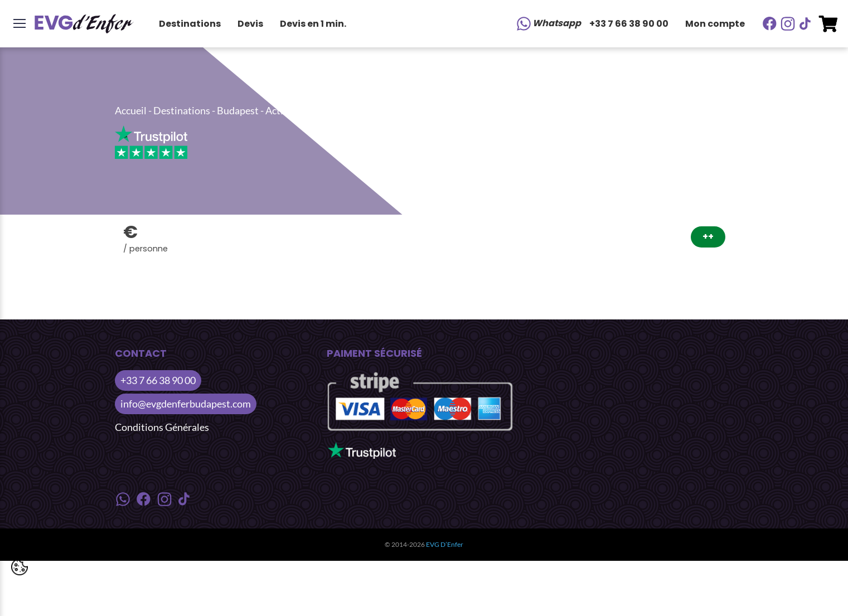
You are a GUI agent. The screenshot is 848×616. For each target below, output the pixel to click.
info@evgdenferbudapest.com (186, 404)
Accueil (131, 110)
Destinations (190, 24)
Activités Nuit (296, 110)
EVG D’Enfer (445, 544)
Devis (250, 24)
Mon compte (715, 24)
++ (708, 237)
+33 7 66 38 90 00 (629, 24)
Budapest (238, 110)
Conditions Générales (162, 427)
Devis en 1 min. (313, 24)
